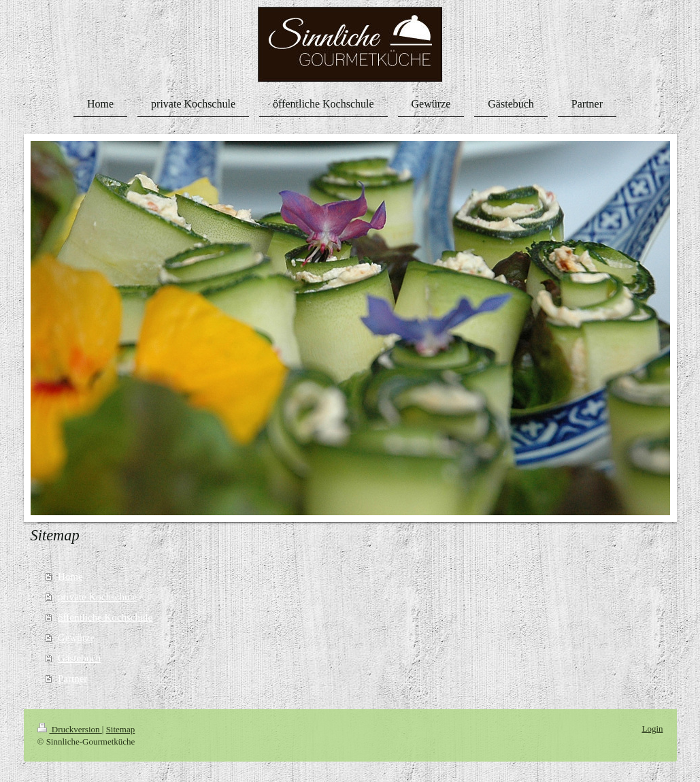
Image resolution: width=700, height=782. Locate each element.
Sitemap (121, 729)
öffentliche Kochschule (105, 617)
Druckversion (70, 729)
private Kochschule (97, 597)
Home (70, 576)
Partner (72, 679)
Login (652, 729)
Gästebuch (79, 658)
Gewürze (76, 638)
